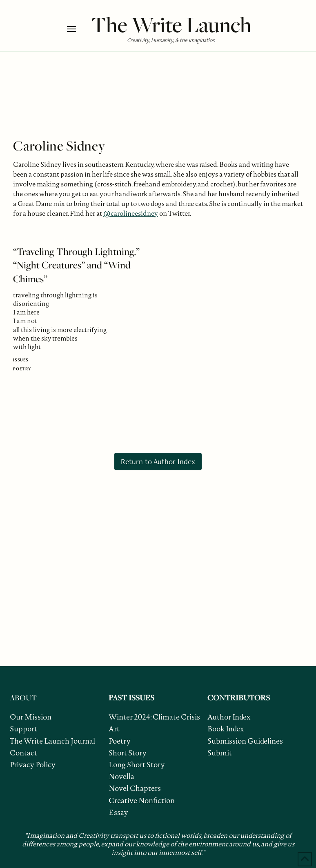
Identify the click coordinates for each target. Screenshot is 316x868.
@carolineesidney (131, 213)
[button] (77, 29)
